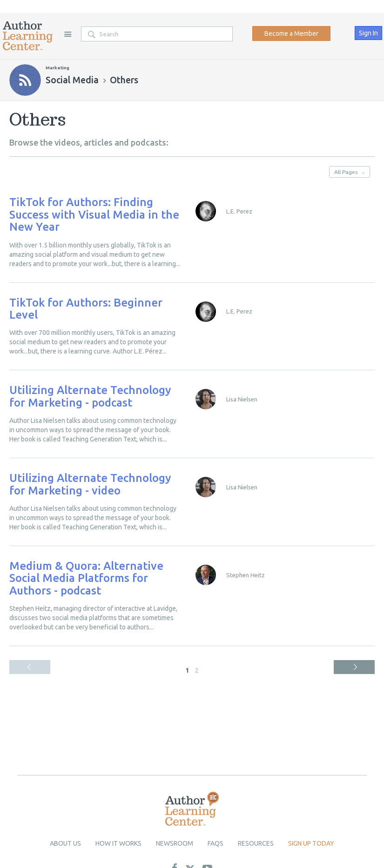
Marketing (57, 68)
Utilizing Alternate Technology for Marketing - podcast (90, 396)
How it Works (118, 843)
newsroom (175, 843)
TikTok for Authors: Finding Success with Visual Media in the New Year (94, 214)
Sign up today (311, 843)
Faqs (216, 843)
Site (67, 34)
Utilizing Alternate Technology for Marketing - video (90, 484)
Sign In (368, 33)
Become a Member (291, 33)
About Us (65, 843)
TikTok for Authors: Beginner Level (86, 309)
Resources (256, 843)
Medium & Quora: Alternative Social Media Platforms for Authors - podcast (86, 578)
